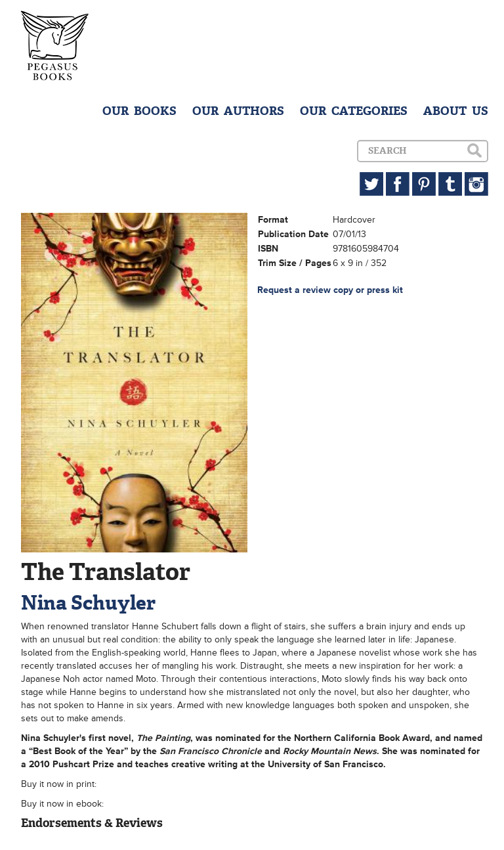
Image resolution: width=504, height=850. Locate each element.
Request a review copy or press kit (330, 290)
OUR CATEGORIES (354, 111)
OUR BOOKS (139, 111)
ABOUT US (456, 111)
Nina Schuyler (88, 603)
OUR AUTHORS (238, 111)
